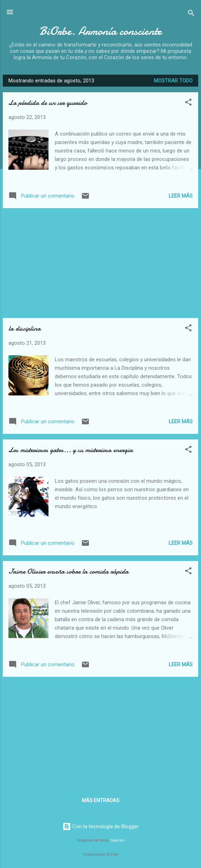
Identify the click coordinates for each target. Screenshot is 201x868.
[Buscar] (191, 14)
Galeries (117, 840)
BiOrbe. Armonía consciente (100, 31)
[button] (188, 103)
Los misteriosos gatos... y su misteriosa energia (71, 450)
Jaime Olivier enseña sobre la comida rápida (69, 571)
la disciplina (25, 328)
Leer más (181, 196)
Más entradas (101, 800)
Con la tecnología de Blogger (101, 826)
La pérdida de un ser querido (48, 103)
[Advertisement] (100, 263)
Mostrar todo (173, 81)
